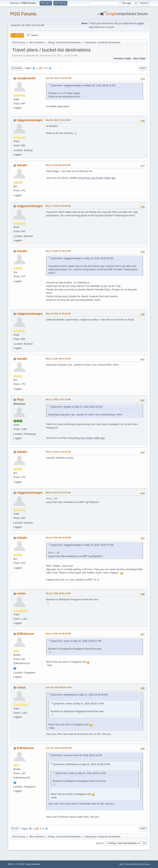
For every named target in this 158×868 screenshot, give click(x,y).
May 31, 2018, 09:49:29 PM (58, 634)
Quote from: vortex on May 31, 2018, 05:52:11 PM (76, 641)
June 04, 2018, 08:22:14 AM (59, 687)
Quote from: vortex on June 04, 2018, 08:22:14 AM (77, 755)
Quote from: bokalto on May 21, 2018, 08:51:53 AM (77, 407)
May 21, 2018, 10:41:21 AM (58, 452)
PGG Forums (23, 14)
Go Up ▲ (146, 864)
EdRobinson (25, 634)
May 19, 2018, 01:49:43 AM (58, 314)
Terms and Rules (133, 864)
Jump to (100, 843)
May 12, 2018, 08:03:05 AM (58, 165)
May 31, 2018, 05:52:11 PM (58, 593)
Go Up (15, 829)
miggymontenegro (30, 120)
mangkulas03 (26, 78)
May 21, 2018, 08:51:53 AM (58, 359)
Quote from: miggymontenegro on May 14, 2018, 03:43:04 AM (82, 258)
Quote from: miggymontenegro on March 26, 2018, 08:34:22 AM (83, 86)
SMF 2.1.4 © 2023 (16, 864)
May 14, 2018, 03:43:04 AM (58, 206)
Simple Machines (33, 864)
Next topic (140, 58)
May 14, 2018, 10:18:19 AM (58, 251)
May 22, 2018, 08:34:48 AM (58, 538)
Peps (20, 400)
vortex (21, 593)
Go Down (17, 68)
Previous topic (123, 58)
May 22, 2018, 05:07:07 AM (58, 493)
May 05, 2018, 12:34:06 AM (58, 120)
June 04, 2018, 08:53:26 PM (59, 748)
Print (143, 68)
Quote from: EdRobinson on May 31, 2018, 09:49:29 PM (79, 695)
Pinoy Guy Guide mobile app (100, 178)
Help (121, 864)
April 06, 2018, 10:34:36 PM (59, 78)
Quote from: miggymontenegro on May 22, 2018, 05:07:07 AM (82, 545)
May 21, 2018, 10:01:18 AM (58, 399)
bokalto (22, 165)
